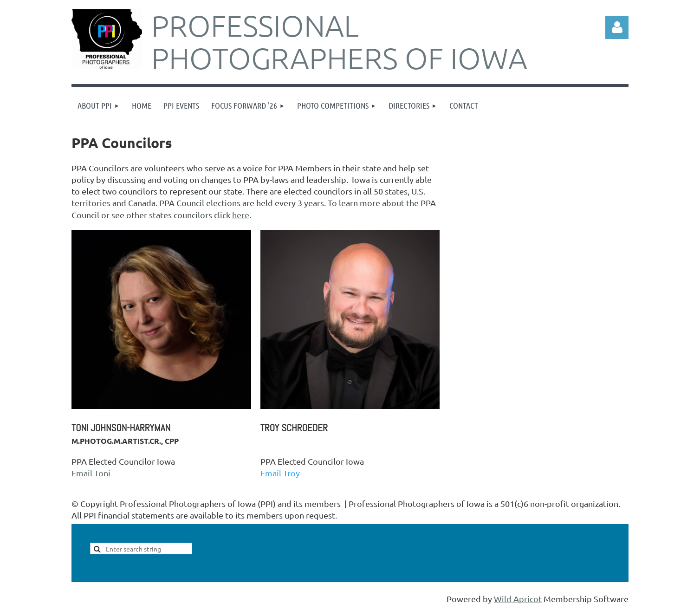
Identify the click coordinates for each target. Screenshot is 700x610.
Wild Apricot (518, 599)
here (241, 215)
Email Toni (91, 473)
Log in (617, 27)
